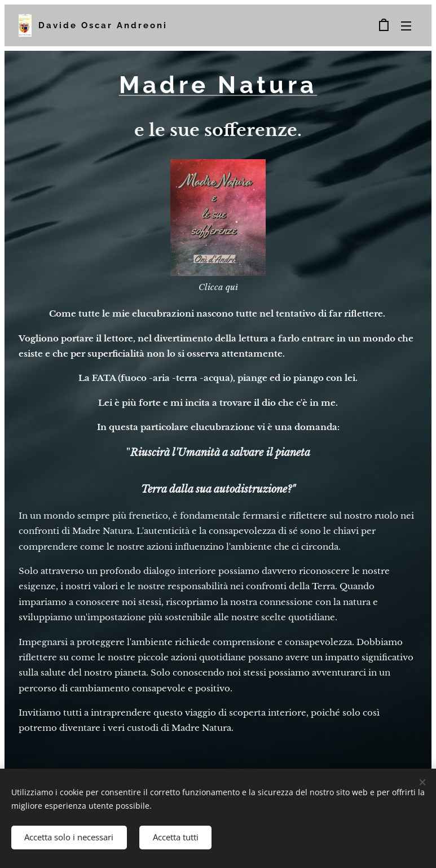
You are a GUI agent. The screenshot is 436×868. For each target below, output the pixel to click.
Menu (406, 26)
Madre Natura (218, 85)
